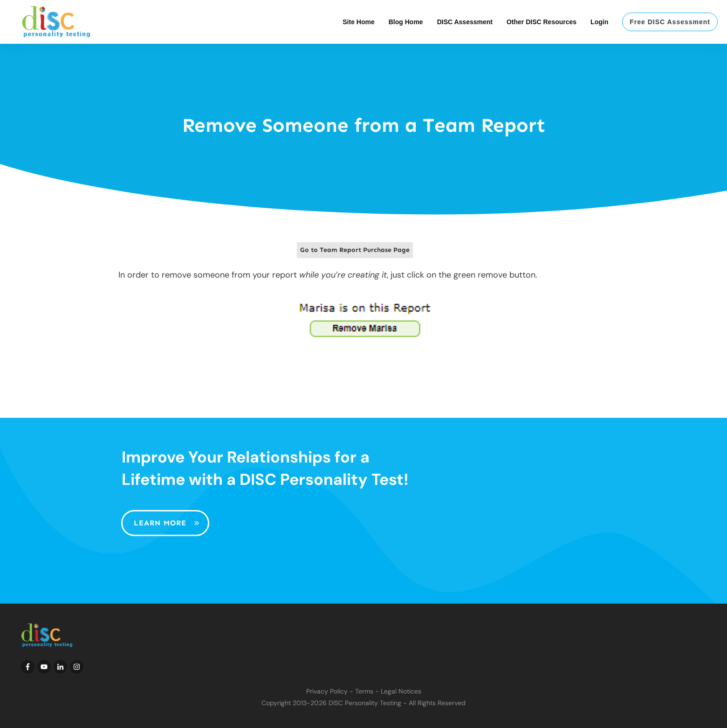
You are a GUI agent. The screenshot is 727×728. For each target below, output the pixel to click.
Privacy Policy (327, 691)
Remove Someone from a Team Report (364, 125)
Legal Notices (401, 691)
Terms (364, 691)
